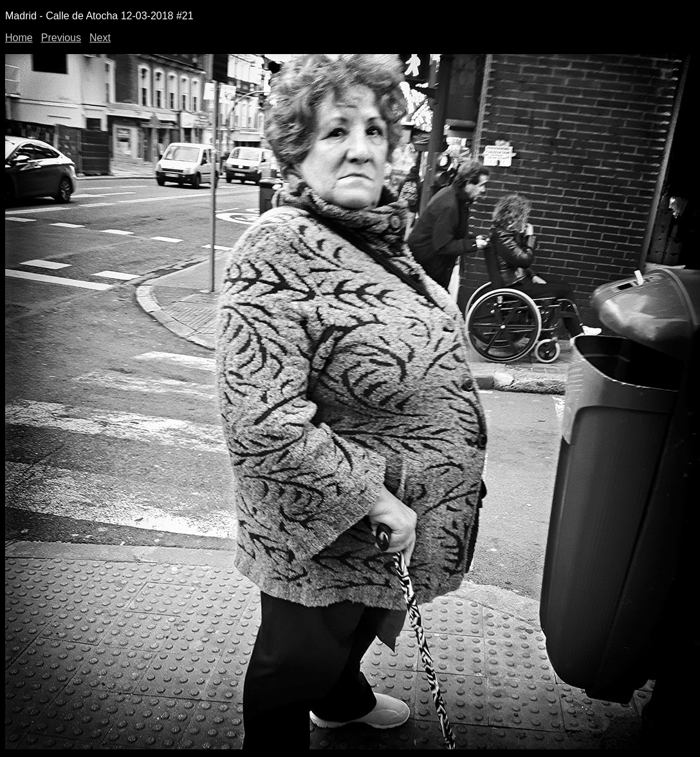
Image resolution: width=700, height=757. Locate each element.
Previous (61, 38)
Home (19, 38)
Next (100, 38)
